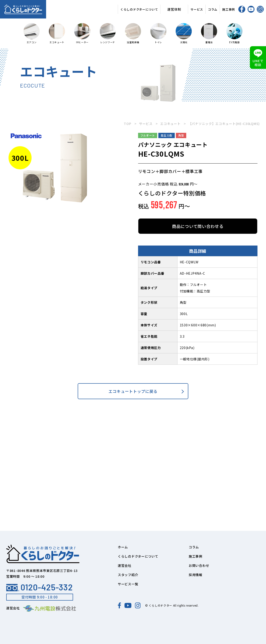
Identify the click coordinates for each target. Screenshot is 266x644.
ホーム (123, 547)
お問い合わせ (199, 565)
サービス (197, 9)
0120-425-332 (39, 587)
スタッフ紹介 (128, 575)
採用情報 (196, 575)
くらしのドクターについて (139, 9)
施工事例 (229, 9)
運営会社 (125, 565)
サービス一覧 (128, 584)
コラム (213, 9)
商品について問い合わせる (198, 226)
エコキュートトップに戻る (133, 391)
